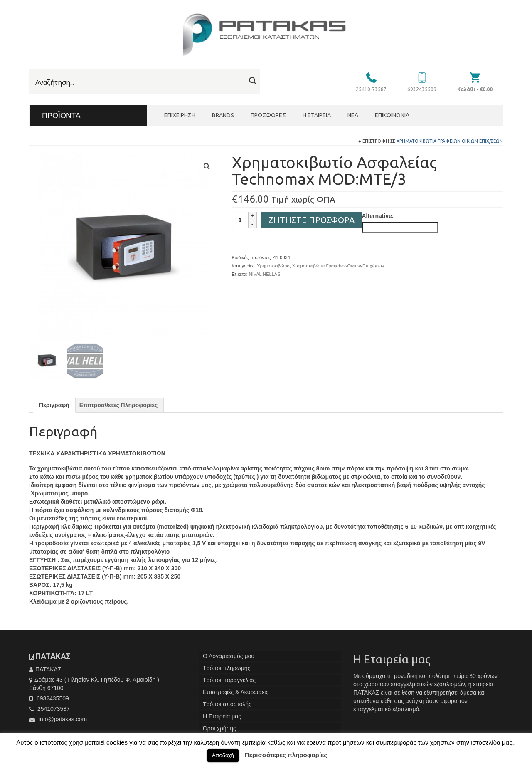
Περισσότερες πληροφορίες (286, 755)
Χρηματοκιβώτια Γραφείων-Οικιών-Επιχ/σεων (450, 141)
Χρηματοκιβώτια (273, 266)
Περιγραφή (54, 409)
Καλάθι (475, 89)
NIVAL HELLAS (265, 274)
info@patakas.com (58, 722)
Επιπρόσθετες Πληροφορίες (118, 409)
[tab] (54, 409)
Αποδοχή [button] (223, 755)
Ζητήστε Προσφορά (312, 220)
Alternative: (378, 216)
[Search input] (139, 82)
